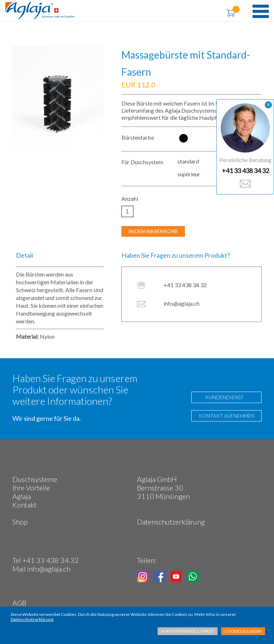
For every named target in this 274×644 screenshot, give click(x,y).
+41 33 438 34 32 (245, 171)
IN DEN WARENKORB (153, 231)
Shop (20, 522)
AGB (19, 603)
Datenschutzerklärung (171, 522)
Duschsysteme (35, 479)
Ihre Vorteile (31, 488)
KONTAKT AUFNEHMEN (226, 416)
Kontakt (24, 505)
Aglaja (22, 496)
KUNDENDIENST (223, 397)
